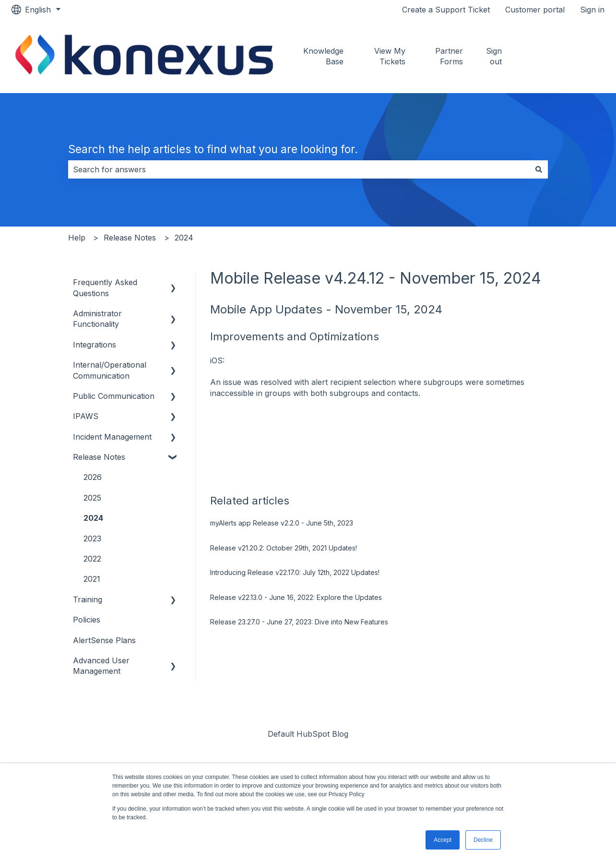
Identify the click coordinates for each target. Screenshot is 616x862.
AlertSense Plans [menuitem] (104, 640)
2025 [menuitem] (92, 498)
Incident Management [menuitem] (112, 437)
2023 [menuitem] (92, 539)
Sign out (494, 56)
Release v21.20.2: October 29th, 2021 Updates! (284, 548)
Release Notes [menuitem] (99, 457)
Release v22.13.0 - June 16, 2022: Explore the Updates (296, 597)
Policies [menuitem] (87, 620)
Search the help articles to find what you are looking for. (213, 149)
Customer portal (535, 10)
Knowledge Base (323, 56)
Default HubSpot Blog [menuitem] (308, 734)
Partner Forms (449, 56)
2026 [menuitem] (93, 477)
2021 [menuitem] (92, 579)
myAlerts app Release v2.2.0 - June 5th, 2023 (282, 523)
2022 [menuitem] (92, 559)
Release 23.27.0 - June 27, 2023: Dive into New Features (299, 622)
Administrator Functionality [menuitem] (97, 319)
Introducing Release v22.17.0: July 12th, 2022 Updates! (295, 572)
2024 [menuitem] (93, 518)
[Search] (539, 169)
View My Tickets (390, 56)
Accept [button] (443, 840)
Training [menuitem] (88, 599)
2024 (184, 238)
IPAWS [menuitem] (86, 416)
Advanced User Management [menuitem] (101, 666)
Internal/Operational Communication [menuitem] (110, 370)
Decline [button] (483, 840)
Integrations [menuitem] (95, 345)
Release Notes (130, 238)
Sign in (592, 10)
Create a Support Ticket (446, 10)
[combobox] (299, 169)
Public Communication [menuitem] (114, 396)
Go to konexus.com (567, 56)
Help (77, 238)
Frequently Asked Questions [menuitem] (105, 287)
